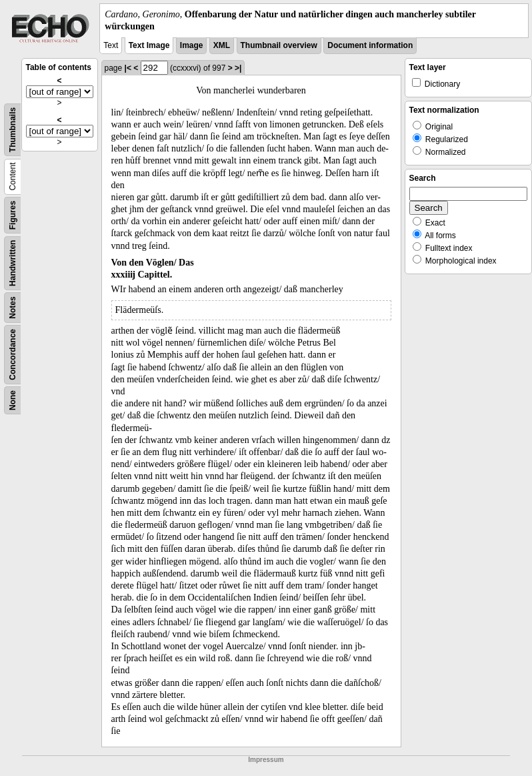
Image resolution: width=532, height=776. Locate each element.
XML (222, 45)
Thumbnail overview (279, 45)
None (13, 400)
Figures (13, 215)
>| (238, 68)
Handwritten (13, 263)
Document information (370, 45)
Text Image (149, 45)
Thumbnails (13, 130)
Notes (13, 308)
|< (128, 68)
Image (192, 45)
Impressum (266, 760)
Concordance (13, 355)
